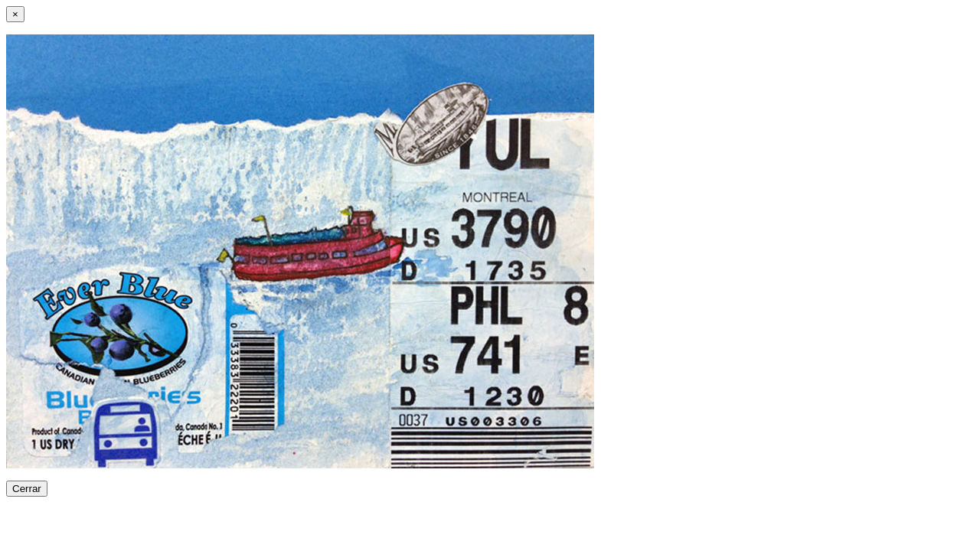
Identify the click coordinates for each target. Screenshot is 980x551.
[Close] (15, 14)
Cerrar (27, 489)
